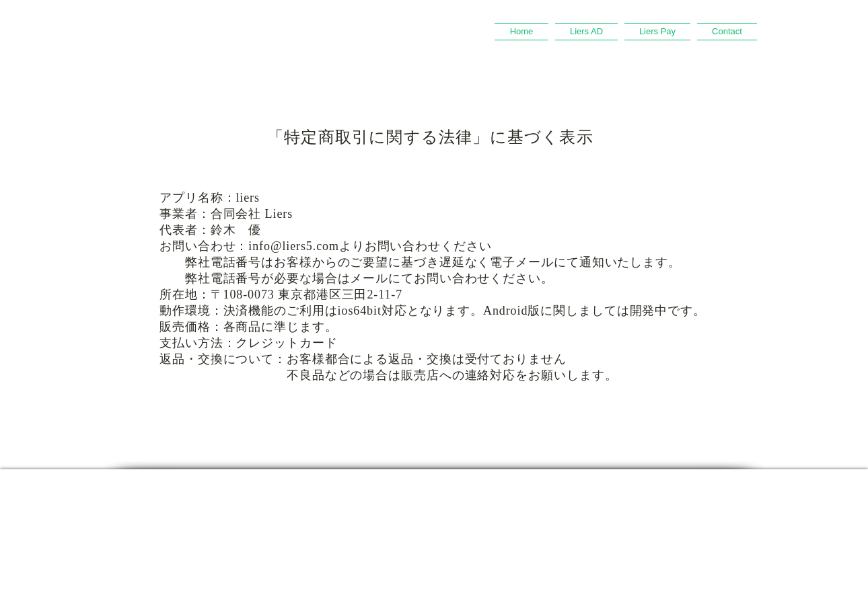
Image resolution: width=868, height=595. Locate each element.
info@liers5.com (294, 246)
